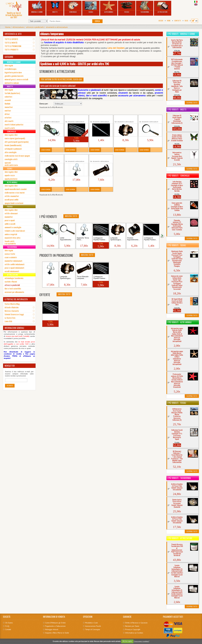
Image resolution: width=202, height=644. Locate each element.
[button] (41, 236)
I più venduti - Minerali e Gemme (181, 34)
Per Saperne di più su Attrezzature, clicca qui (61, 79)
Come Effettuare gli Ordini (55, 623)
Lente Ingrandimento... (66, 239)
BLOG (186, 21)
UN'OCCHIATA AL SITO (13, 34)
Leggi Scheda (46, 150)
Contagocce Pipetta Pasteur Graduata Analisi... (101, 118)
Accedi (161, 21)
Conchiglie (73, 7)
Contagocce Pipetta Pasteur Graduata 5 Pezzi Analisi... (76, 118)
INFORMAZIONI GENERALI (14, 328)
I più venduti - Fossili (177, 403)
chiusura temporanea (52, 34)
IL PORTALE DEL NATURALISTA (16, 299)
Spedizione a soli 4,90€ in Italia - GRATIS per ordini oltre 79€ (75, 64)
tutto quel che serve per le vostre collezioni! (58, 86)
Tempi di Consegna (93, 629)
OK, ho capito (127, 641)
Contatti (178, 21)
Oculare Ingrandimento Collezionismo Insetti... (49, 157)
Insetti (55, 7)
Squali (91, 7)
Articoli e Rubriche (12, 307)
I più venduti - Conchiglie (178, 176)
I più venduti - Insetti (177, 109)
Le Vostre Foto (10, 318)
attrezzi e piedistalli (35, 27)
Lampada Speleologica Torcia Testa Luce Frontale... (125, 118)
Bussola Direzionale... (48, 239)
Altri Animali (109, 7)
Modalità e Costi (91, 623)
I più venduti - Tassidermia (179, 478)
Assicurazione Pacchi (93, 626)
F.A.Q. (7, 626)
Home (169, 21)
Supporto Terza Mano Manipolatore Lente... (74, 157)
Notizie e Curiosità (12, 311)
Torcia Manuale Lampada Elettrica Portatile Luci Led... (101, 157)
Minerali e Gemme (37, 7)
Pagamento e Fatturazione (55, 626)
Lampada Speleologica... (116, 239)
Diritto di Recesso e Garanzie (136, 623)
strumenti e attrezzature (57, 27)
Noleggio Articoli (52, 629)
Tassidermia (145, 7)
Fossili (127, 7)
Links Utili (8, 321)
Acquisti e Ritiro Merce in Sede (57, 633)
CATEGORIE (9, 57)
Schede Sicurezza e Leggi (14, 314)
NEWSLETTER (10, 366)
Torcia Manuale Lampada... (83, 278)
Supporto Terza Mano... (83, 239)
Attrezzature (163, 7)
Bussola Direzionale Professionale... (48, 118)
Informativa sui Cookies (134, 633)
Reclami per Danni (132, 626)
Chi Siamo (9, 623)
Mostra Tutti (71, 216)
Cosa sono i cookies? (142, 641)
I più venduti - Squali (177, 245)
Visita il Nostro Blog (12, 304)
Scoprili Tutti (192, 103)
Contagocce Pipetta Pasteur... (100, 239)
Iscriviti (10, 386)
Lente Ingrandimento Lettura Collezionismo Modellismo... (150, 118)
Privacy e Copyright (133, 629)
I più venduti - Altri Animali (179, 322)
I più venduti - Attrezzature (180, 538)
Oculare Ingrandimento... (133, 239)
